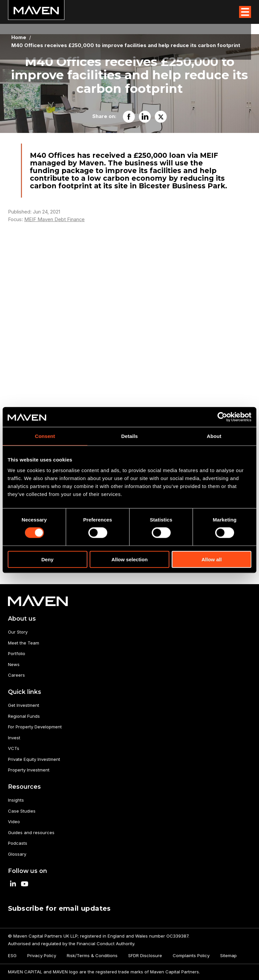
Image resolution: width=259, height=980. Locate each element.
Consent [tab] (45, 436)
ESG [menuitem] (12, 955)
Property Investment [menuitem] (29, 770)
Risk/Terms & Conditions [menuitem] (92, 955)
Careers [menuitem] (16, 675)
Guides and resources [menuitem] (31, 832)
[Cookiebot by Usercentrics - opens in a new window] (222, 417)
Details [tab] (129, 436)
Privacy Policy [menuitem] (42, 955)
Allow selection (129, 559)
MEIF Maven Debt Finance (54, 219)
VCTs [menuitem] (14, 748)
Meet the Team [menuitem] (24, 643)
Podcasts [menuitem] (18, 843)
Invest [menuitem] (14, 738)
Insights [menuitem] (16, 800)
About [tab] (214, 436)
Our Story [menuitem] (18, 632)
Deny (47, 559)
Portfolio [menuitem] (17, 653)
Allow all (212, 559)
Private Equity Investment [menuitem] (34, 759)
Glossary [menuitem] (17, 854)
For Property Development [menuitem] (35, 727)
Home (19, 38)
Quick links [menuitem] (25, 692)
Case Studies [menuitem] (22, 811)
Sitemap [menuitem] (228, 955)
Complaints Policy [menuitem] (191, 955)
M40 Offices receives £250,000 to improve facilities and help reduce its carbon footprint (126, 46)
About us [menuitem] (22, 618)
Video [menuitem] (14, 822)
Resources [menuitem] (24, 787)
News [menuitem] (14, 664)
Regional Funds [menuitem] (24, 716)
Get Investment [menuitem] (24, 705)
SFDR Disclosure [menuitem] (145, 955)
